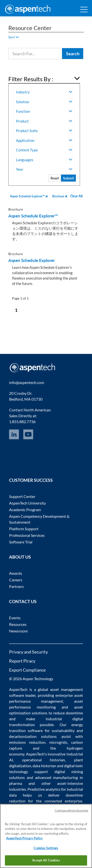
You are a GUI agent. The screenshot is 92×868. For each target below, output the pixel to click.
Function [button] (44, 111)
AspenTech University (27, 503)
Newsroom (18, 631)
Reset (55, 178)
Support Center (22, 496)
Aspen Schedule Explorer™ (29, 196)
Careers (16, 580)
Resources (18, 624)
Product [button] (44, 121)
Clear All (76, 196)
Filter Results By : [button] (31, 79)
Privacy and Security (28, 652)
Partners (16, 586)
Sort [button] (14, 37)
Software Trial (21, 542)
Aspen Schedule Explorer (32, 260)
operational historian (44, 760)
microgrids (58, 742)
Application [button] (44, 140)
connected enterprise (63, 801)
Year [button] (44, 169)
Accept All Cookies (46, 860)
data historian (44, 766)
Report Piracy (22, 661)
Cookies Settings (46, 848)
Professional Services (27, 535)
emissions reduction (27, 742)
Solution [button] (44, 102)
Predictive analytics (44, 789)
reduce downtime (68, 713)
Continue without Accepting (72, 810)
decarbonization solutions (33, 736)
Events (15, 618)
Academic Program (25, 510)
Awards (16, 573)
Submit (69, 178)
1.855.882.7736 (22, 422)
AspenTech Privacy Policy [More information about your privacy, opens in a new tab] (24, 838)
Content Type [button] (44, 150)
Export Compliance (27, 670)
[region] (46, 836)
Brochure (60, 196)
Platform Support (24, 529)
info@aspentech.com (27, 382)
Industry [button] (44, 92)
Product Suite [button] (44, 131)
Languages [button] (44, 160)
